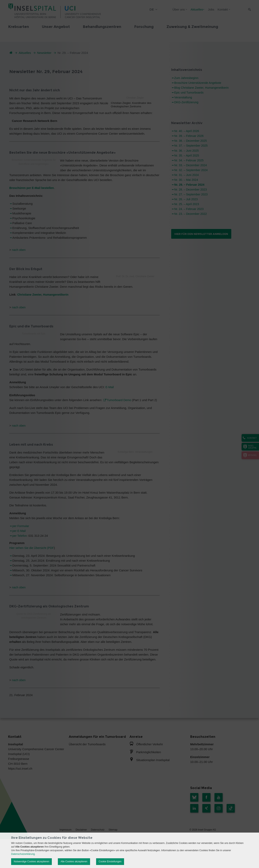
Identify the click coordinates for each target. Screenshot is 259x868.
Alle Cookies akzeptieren (74, 862)
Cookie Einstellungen (110, 862)
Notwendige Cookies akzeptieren (31, 862)
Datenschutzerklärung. (23, 854)
